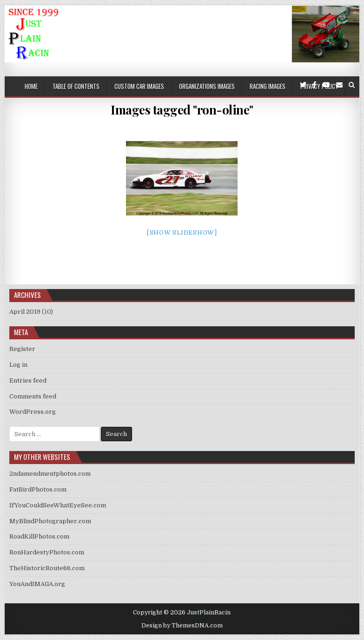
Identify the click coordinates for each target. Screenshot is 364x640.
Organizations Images (207, 86)
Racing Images (268, 86)
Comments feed (33, 396)
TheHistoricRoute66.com (47, 568)
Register (22, 349)
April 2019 (25, 312)
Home (31, 86)
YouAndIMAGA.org (37, 584)
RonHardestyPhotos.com (47, 552)
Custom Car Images (139, 86)
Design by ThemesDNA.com (182, 626)
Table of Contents (76, 86)
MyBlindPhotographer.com (50, 521)
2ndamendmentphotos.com (50, 474)
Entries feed (28, 381)
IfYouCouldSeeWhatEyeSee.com (58, 505)
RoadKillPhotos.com (39, 536)
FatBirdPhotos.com (38, 489)
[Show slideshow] (182, 232)
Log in (18, 365)
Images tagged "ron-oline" (182, 110)
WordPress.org (33, 412)
